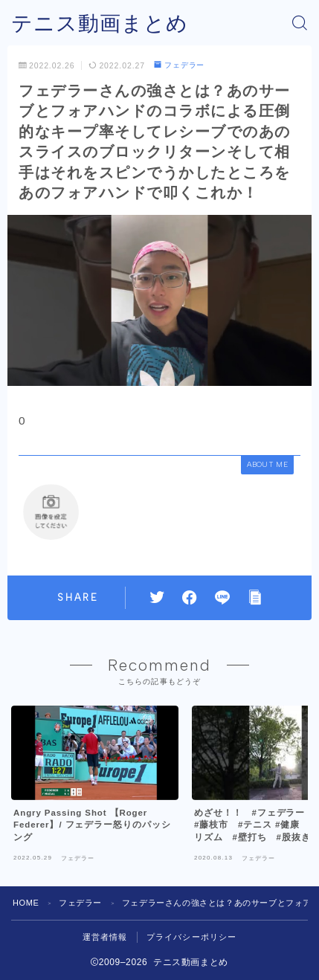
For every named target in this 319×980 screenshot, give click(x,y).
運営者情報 (105, 937)
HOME (26, 903)
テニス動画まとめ (100, 23)
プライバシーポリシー (192, 937)
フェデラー (179, 65)
